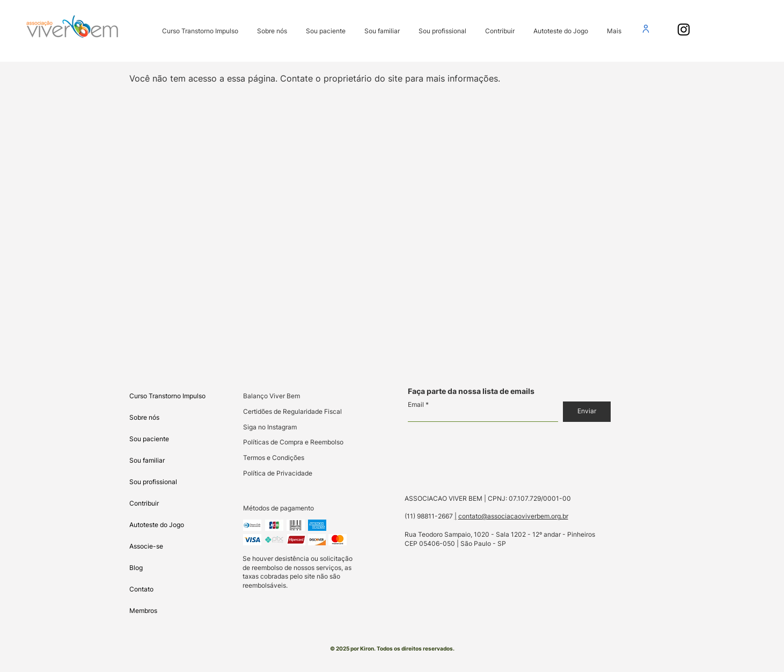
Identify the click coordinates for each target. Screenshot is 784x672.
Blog (136, 568)
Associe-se (146, 546)
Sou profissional (153, 482)
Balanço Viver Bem (272, 396)
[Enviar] (587, 412)
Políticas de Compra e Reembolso (293, 442)
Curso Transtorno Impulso (167, 396)
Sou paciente (149, 439)
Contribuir (144, 503)
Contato (141, 589)
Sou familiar (147, 460)
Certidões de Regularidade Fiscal (292, 411)
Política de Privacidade (278, 473)
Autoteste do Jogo (157, 525)
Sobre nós (144, 417)
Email (416, 405)
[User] (646, 28)
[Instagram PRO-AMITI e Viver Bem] (684, 30)
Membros (143, 611)
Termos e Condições (274, 458)
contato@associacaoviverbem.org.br (513, 516)
